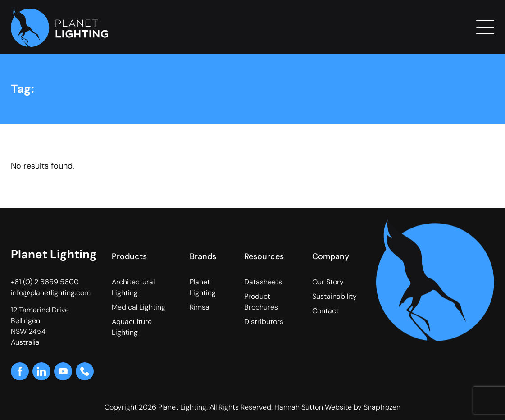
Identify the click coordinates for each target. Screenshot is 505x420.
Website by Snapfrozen (363, 407)
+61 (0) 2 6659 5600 (45, 282)
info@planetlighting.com (51, 293)
